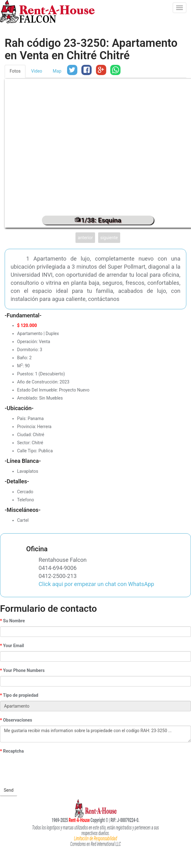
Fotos (15, 71)
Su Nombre (14, 621)
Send (9, 790)
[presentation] (47, 769)
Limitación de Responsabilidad (95, 837)
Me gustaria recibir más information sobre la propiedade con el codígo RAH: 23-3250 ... (95, 734)
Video (37, 71)
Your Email (14, 646)
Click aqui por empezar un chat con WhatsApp (96, 584)
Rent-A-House (68, 820)
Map (57, 71)
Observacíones (18, 720)
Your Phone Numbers (24, 670)
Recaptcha (14, 751)
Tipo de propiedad (20, 695)
